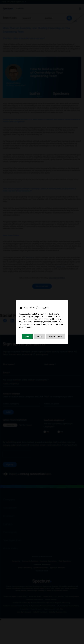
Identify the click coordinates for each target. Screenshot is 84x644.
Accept (27, 337)
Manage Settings (55, 337)
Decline (39, 337)
